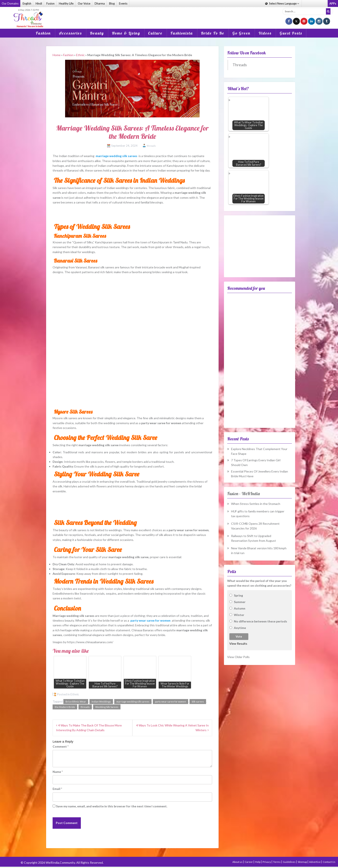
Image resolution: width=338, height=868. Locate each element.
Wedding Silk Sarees (107, 707)
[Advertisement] (169, 15)
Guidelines (289, 862)
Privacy (267, 862)
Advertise (315, 862)
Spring (238, 595)
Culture (155, 33)
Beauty (97, 33)
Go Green (241, 33)
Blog (112, 3)
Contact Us (329, 862)
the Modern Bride (65, 707)
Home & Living (126, 33)
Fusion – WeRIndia (243, 494)
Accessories (70, 33)
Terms (277, 862)
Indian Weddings (101, 702)
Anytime (240, 628)
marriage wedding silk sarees (133, 702)
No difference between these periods (261, 621)
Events (123, 3)
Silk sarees (198, 702)
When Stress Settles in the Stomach (256, 504)
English (27, 3)
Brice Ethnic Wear (76, 702)
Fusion (50, 3)
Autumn (240, 608)
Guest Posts (291, 33)
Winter (239, 615)
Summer (240, 602)
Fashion (43, 33)
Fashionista (182, 33)
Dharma (100, 3)
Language (282, 3)
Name (58, 772)
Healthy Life (66, 3)
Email (57, 789)
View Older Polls (238, 657)
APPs (333, 3)
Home (57, 55)
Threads (240, 65)
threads (151, 146)
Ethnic (80, 55)
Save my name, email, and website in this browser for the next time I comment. (112, 806)
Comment (61, 746)
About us (238, 862)
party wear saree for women (171, 702)
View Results (238, 644)
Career (249, 862)
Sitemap (303, 862)
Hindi (39, 3)
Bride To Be (213, 33)
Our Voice (84, 3)
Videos (265, 33)
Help (258, 862)
